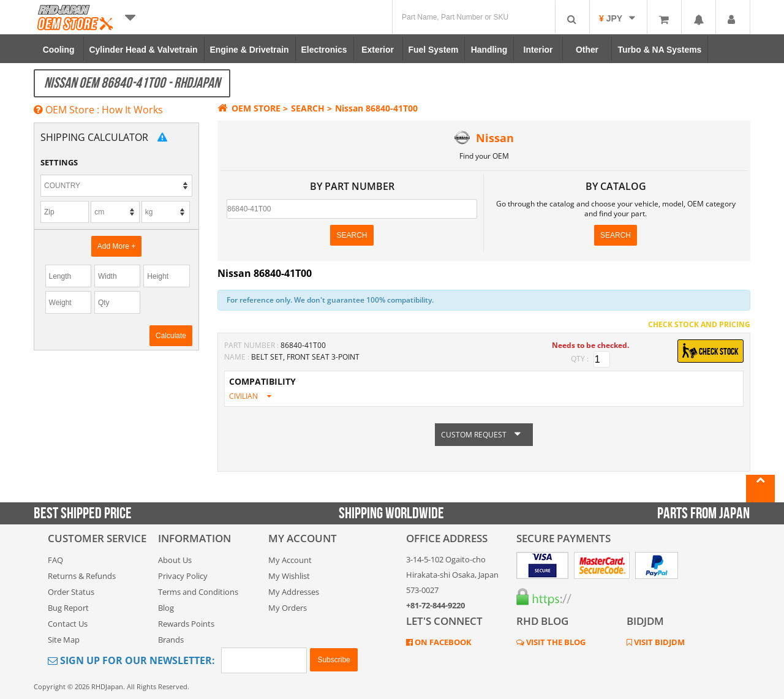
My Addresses (294, 592)
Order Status (71, 592)
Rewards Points (186, 624)
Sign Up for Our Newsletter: (131, 660)
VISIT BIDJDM (658, 642)
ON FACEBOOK (442, 642)
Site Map (64, 640)
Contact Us (68, 624)
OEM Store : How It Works (98, 110)
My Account (290, 560)
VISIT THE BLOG (555, 642)
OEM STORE (249, 108)
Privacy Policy (183, 576)
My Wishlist (289, 576)
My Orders (288, 608)
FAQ (55, 560)
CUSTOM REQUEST (484, 435)
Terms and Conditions (198, 592)
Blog (166, 608)
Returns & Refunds (82, 576)
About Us (175, 560)
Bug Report (68, 608)
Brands (171, 640)
